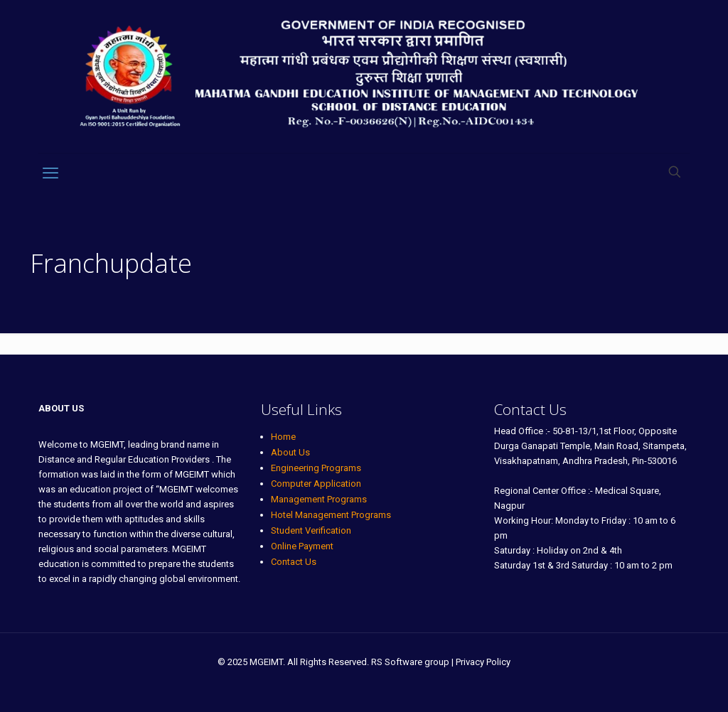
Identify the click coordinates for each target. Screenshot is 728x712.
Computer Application (316, 484)
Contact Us (294, 562)
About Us (290, 452)
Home (283, 437)
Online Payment (302, 546)
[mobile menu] (50, 173)
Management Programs (319, 499)
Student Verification (311, 530)
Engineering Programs (316, 468)
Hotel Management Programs (331, 515)
